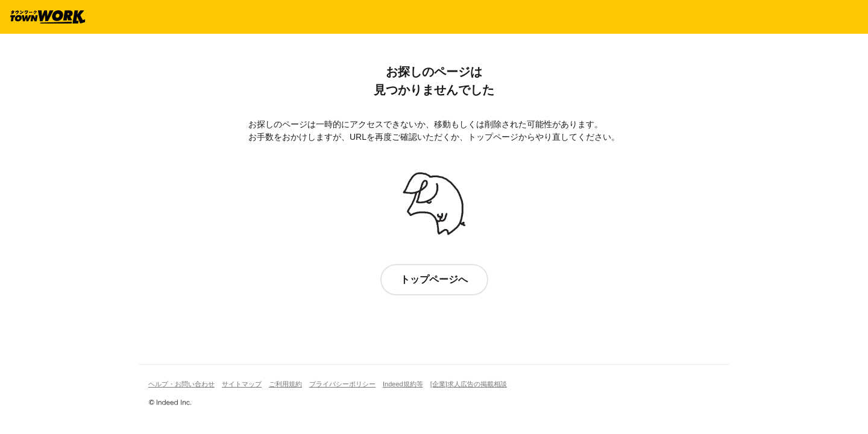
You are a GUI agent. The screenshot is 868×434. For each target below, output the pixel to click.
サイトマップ (242, 384)
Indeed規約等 (403, 384)
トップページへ (434, 279)
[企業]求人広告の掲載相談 (469, 384)
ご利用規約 (285, 384)
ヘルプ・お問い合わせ (181, 384)
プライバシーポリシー (342, 384)
